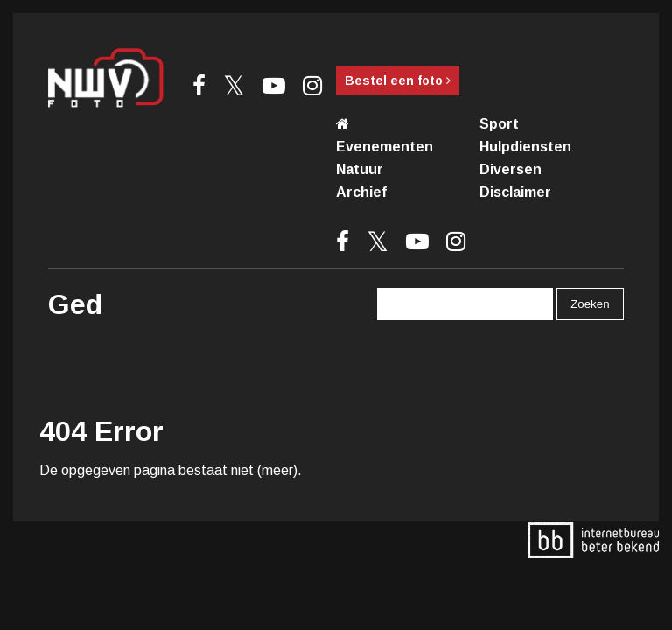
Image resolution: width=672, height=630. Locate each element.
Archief (361, 192)
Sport (499, 124)
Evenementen (385, 147)
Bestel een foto (398, 80)
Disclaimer (515, 192)
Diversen (511, 169)
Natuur (360, 169)
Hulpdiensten (525, 147)
